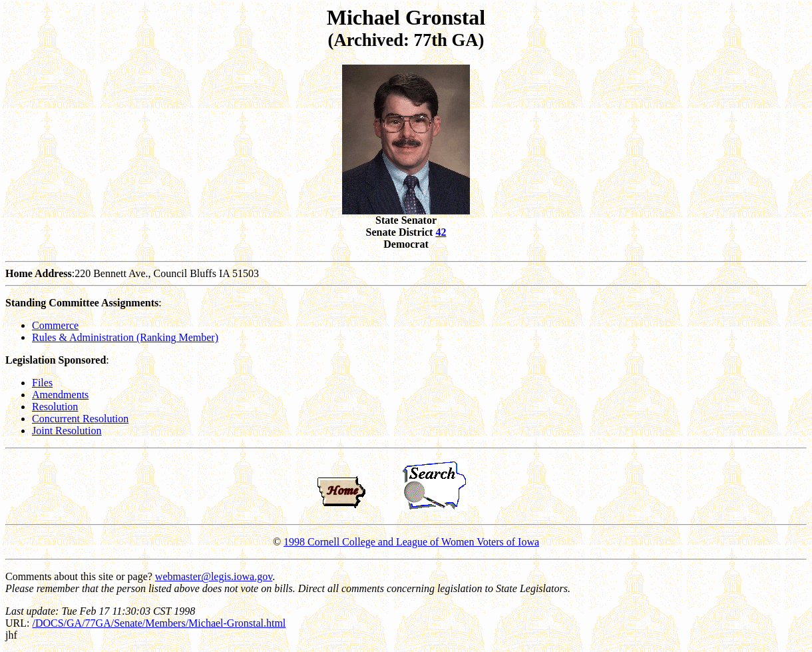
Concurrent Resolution (80, 419)
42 (441, 232)
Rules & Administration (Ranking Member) (125, 337)
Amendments (60, 395)
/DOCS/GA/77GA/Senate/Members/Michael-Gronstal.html (159, 623)
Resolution (55, 407)
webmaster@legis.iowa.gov (214, 576)
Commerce (55, 325)
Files (42, 383)
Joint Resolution (67, 431)
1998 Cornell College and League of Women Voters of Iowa (411, 542)
